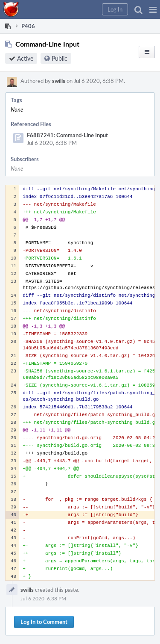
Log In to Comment (44, 622)
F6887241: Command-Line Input (67, 135)
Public (60, 58)
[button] (153, 9)
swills (59, 81)
